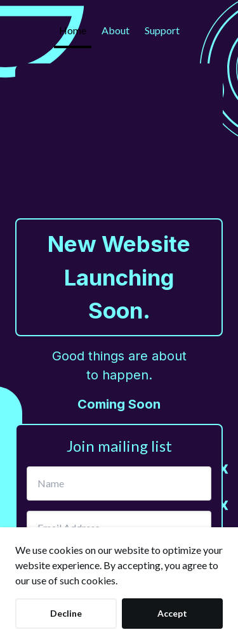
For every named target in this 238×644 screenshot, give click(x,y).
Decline (66, 613)
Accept (172, 613)
